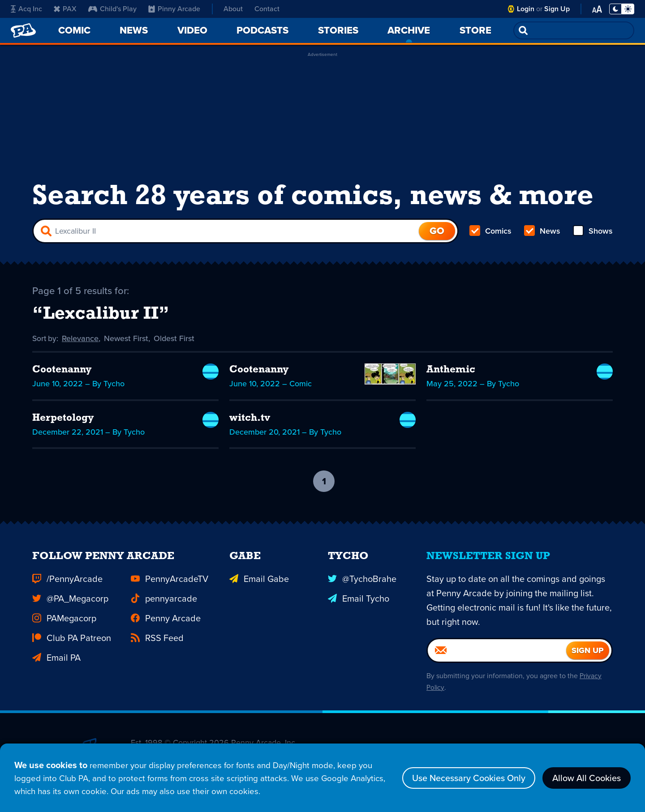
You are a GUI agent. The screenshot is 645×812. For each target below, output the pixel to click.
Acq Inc (26, 9)
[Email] (497, 651)
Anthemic (452, 371)
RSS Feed (157, 638)
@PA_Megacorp (70, 599)
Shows (593, 231)
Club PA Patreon (72, 638)
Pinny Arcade (174, 9)
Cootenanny (64, 371)
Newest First (127, 338)
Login (526, 9)
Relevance (82, 338)
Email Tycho (359, 599)
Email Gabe (259, 579)
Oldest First (175, 338)
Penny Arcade (166, 619)
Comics (490, 231)
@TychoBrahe (362, 579)
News (542, 231)
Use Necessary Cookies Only (469, 776)
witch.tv (251, 419)
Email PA (56, 658)
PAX (65, 9)
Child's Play (112, 9)
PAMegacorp (64, 619)
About (233, 9)
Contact (267, 9)
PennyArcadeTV (170, 579)
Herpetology (65, 419)
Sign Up (557, 9)
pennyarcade (164, 599)
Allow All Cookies (587, 776)
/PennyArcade (67, 579)
